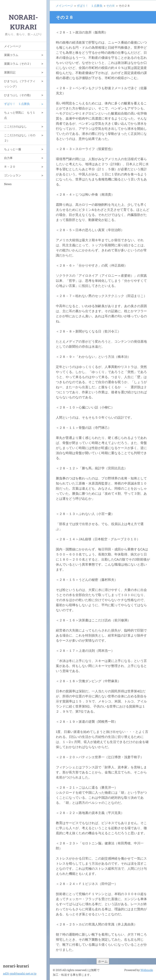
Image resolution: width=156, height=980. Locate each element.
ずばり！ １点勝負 (17, 104)
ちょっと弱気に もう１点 (20, 115)
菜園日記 (10, 72)
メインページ (13, 46)
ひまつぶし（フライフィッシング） (20, 84)
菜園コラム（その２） (18, 64)
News (8, 184)
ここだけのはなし (15, 126)
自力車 (8, 158)
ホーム (103, 961)
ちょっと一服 (13, 149)
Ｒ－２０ (10, 167)
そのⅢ (110, 6)
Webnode (147, 970)
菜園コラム (11, 55)
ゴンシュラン (13, 175)
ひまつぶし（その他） (18, 95)
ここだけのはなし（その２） (20, 138)
